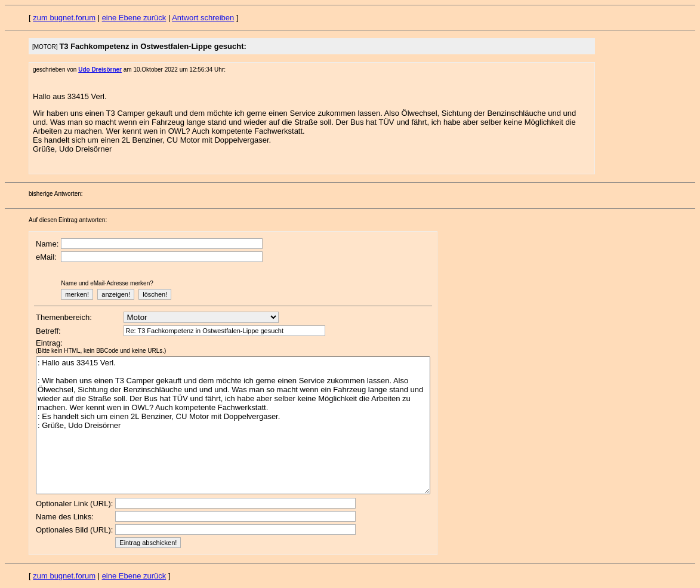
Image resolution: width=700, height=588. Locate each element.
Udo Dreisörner (100, 70)
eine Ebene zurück (134, 18)
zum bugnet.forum (64, 18)
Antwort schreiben (203, 18)
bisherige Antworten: (56, 194)
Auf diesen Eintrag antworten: (68, 220)
